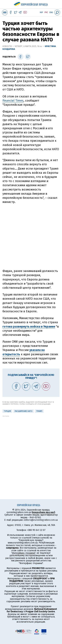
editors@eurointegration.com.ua (41, 520)
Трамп (39, 411)
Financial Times (13, 101)
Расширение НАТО (24, 411)
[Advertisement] (31, 237)
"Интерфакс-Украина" (23, 553)
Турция (7, 411)
